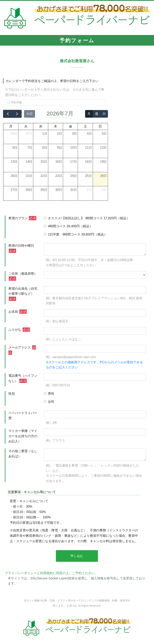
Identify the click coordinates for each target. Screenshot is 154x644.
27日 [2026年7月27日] (14, 190)
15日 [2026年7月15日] (44, 162)
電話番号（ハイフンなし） (23, 378)
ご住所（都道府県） (23, 276)
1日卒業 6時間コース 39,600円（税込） (75, 234)
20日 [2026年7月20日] (14, 176)
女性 (49, 402)
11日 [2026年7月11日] (89, 148)
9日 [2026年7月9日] (60, 148)
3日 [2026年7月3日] (74, 134)
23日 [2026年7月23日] (59, 176)
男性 (49, 394)
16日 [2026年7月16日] (59, 162)
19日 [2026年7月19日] (104, 162)
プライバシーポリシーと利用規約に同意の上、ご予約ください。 (51, 573)
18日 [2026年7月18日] (89, 162)
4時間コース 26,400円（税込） (68, 226)
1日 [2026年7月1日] (45, 134)
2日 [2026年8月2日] (104, 190)
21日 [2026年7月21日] (29, 176)
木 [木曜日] (55, 126)
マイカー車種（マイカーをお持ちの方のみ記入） (23, 436)
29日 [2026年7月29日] (44, 190)
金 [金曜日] (70, 126)
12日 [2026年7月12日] (104, 148)
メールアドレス (22, 350)
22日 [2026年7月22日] (44, 176)
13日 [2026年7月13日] (14, 162)
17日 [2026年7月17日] (73, 162)
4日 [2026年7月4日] (89, 134)
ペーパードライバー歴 (23, 416)
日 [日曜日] (100, 126)
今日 (29, 114)
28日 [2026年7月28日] (29, 190)
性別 (12, 394)
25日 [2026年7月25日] (89, 176)
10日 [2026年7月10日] (73, 148)
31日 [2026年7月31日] (73, 190)
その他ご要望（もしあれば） (23, 454)
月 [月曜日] (11, 126)
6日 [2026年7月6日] (15, 148)
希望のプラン (22, 218)
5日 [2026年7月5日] (104, 134)
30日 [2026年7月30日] (59, 190)
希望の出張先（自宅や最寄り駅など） (23, 294)
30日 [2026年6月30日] (29, 134)
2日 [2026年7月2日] (60, 134)
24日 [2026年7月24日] (73, 176)
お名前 (17, 312)
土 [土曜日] (85, 126)
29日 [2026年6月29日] (14, 134)
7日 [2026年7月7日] (30, 148)
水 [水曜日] (41, 126)
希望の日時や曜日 (21, 248)
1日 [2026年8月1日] (89, 190)
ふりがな (19, 330)
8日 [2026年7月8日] (45, 148)
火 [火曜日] (26, 126)
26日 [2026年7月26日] (104, 176)
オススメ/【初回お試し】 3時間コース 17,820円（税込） (87, 218)
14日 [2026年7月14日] (29, 162)
